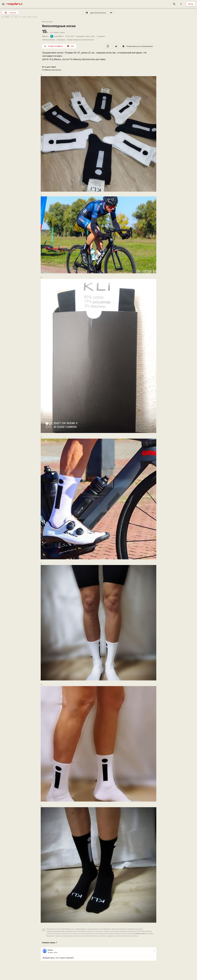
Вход (191, 4)
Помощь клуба (140, 934)
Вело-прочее (47, 22)
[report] (138, 46)
